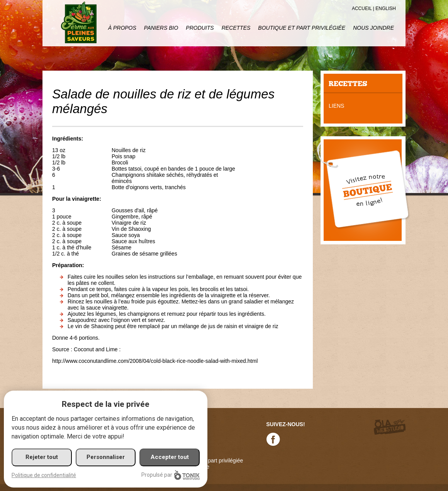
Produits (200, 28)
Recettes (236, 28)
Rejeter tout (42, 457)
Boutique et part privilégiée (302, 28)
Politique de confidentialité (44, 475)
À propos (122, 28)
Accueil (362, 8)
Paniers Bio (161, 28)
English (386, 8)
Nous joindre (373, 28)
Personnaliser (106, 457)
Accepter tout (170, 457)
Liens (336, 106)
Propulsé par (171, 475)
